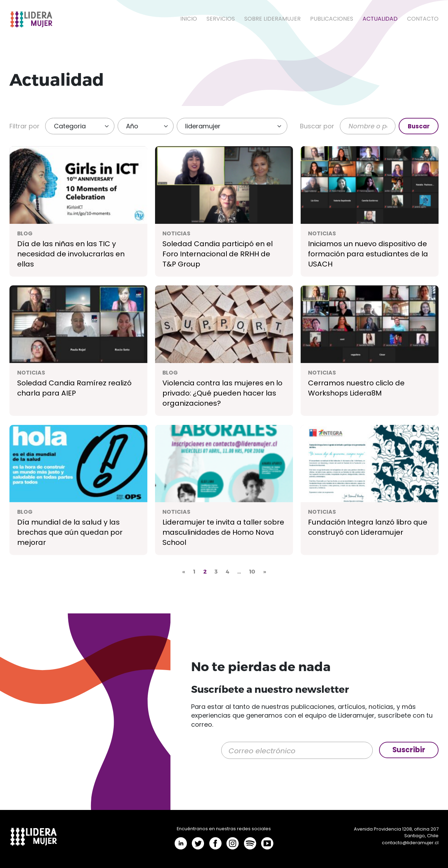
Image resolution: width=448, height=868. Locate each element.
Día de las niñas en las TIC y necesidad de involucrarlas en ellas (71, 254)
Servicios (221, 19)
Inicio (189, 19)
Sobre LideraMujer (272, 19)
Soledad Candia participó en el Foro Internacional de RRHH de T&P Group (218, 254)
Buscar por (317, 126)
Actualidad (380, 19)
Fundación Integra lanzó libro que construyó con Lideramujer (368, 527)
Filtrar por (24, 126)
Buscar (419, 126)
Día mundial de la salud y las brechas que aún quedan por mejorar (70, 532)
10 (252, 571)
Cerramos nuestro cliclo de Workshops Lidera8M (356, 388)
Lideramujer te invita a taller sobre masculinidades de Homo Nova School (223, 532)
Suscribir (409, 750)
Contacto (423, 19)
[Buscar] (368, 126)
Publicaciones (332, 19)
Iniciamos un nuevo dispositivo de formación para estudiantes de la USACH (368, 254)
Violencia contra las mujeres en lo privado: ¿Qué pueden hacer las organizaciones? (222, 393)
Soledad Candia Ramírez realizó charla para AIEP (74, 388)
